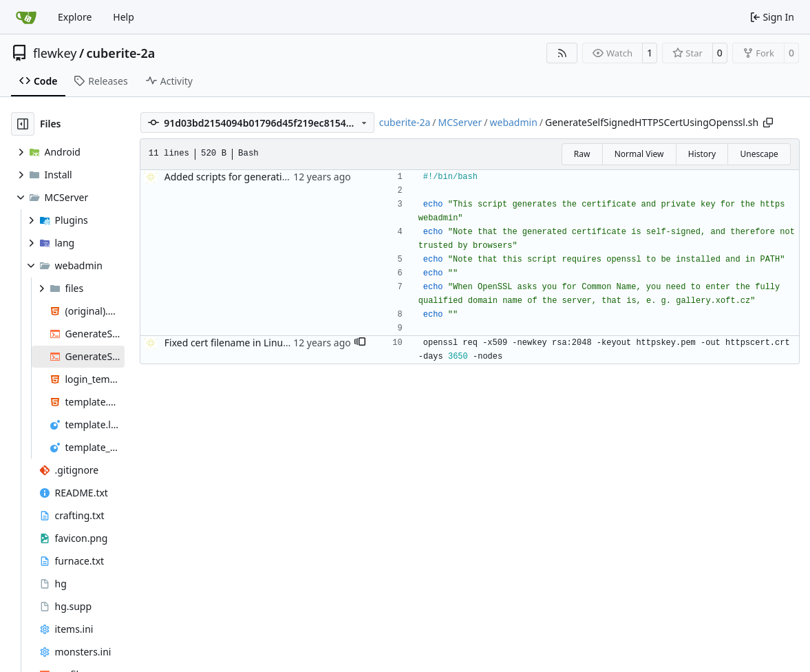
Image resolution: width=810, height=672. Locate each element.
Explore (75, 17)
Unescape (759, 154)
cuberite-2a (121, 53)
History (702, 154)
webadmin (513, 122)
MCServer (460, 122)
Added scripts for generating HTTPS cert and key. (275, 177)
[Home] (26, 17)
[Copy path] (768, 123)
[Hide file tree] (23, 124)
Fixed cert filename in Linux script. (242, 343)
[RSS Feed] (562, 53)
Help (124, 17)
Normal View (639, 154)
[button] (360, 343)
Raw (582, 154)
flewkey (55, 53)
